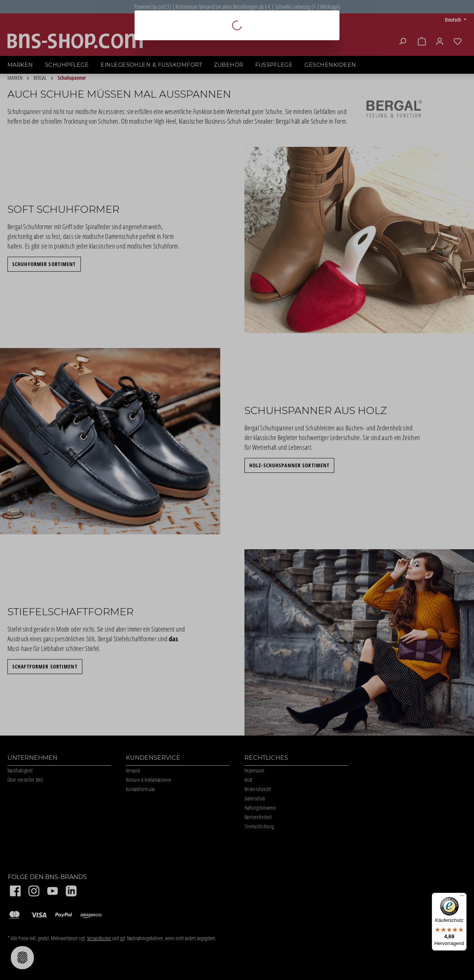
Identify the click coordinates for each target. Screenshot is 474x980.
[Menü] (462, 897)
